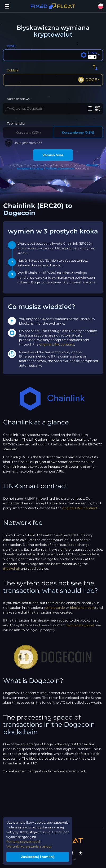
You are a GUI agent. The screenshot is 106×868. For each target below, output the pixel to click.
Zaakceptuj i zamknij (38, 857)
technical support (81, 625)
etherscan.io (55, 608)
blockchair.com (82, 608)
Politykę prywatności (60, 169)
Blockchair (12, 569)
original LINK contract (57, 344)
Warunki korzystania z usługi (29, 846)
